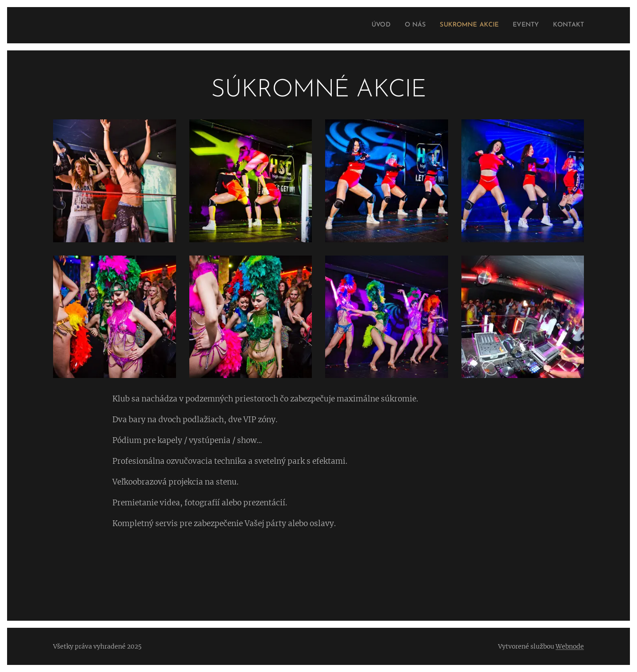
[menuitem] (364, 25)
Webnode (570, 646)
